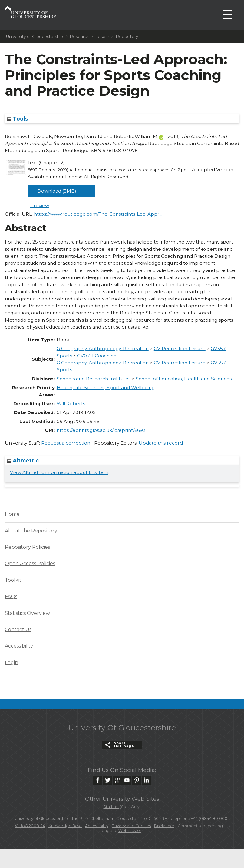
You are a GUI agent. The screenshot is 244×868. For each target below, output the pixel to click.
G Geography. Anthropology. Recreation (103, 348)
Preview (40, 205)
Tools (18, 119)
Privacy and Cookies (131, 826)
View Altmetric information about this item (59, 472)
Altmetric (23, 461)
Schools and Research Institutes (94, 379)
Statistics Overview (27, 613)
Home (12, 514)
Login (12, 663)
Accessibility (19, 646)
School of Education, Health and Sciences (184, 379)
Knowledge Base (65, 826)
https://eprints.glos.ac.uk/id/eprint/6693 (101, 430)
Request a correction (66, 443)
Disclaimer (164, 826)
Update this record (161, 443)
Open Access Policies (30, 563)
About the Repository (31, 531)
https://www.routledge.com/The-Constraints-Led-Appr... (98, 214)
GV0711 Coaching (97, 356)
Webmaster (130, 831)
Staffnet (111, 807)
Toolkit (13, 580)
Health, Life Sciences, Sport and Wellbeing (106, 388)
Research (80, 36)
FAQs (11, 596)
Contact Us (18, 629)
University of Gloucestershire (35, 36)
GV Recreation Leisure (180, 348)
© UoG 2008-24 (30, 826)
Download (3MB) (57, 191)
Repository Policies (27, 547)
